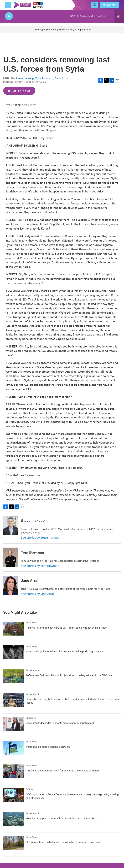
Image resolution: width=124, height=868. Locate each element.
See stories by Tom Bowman (40, 566)
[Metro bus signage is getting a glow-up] (14, 748)
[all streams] (119, 16)
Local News (31, 623)
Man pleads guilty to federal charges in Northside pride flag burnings (65, 651)
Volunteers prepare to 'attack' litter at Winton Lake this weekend (62, 818)
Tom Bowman (44, 78)
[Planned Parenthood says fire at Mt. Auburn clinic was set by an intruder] (14, 629)
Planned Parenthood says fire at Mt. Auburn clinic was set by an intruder (67, 628)
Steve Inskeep (25, 78)
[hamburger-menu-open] (8, 5)
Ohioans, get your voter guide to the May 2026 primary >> (62, 29)
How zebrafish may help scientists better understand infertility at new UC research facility (72, 701)
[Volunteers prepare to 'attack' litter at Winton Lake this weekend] (14, 819)
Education (31, 718)
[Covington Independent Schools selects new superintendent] (14, 724)
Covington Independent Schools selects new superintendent (60, 723)
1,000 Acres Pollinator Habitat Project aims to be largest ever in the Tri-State (69, 675)
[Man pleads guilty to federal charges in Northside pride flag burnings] (14, 652)
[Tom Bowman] (10, 557)
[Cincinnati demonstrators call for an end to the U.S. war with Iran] (14, 771)
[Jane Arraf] (10, 585)
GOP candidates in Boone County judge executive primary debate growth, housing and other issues (72, 796)
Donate (111, 5)
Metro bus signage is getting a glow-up (48, 747)
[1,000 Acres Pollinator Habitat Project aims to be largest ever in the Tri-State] (14, 676)
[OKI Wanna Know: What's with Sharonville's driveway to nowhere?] (14, 843)
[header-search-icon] (95, 5)
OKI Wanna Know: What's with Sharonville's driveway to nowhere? (63, 842)
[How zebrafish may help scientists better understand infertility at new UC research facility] (14, 700)
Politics (30, 789)
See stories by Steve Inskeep (40, 538)
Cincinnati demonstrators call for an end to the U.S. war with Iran (62, 770)
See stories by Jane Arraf (37, 594)
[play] (9, 16)
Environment (32, 670)
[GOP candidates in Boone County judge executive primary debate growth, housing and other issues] (14, 795)
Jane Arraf (61, 78)
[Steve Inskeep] (10, 526)
